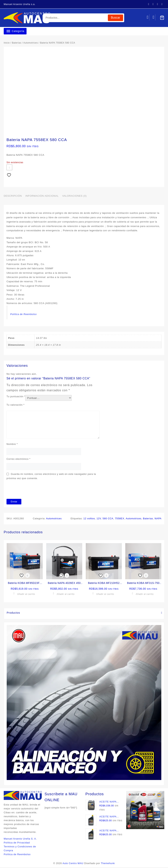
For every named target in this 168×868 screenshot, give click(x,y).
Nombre (12, 445)
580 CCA (108, 519)
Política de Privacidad (17, 844)
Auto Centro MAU (73, 864)
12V (99, 519)
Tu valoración (16, 406)
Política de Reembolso (26, 315)
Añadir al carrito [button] (26, 595)
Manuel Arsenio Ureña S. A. (20, 840)
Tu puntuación (16, 398)
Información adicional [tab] (42, 197)
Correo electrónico (18, 460)
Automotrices (31, 43)
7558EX (120, 519)
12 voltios (89, 519)
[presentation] (35, 491)
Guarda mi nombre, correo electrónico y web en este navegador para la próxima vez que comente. (51, 477)
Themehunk (108, 864)
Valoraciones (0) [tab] (74, 197)
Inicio (7, 43)
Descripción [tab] (13, 197)
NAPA (158, 519)
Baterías (17, 43)
